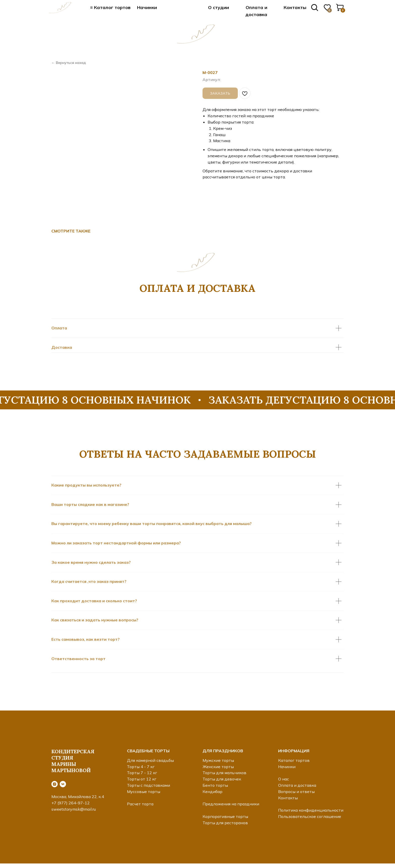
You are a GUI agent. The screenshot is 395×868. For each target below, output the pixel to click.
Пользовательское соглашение (310, 816)
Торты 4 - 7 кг (141, 767)
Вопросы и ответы (296, 792)
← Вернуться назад (69, 63)
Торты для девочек (222, 779)
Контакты (295, 7)
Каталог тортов (294, 760)
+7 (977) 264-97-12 (71, 803)
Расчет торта (140, 804)
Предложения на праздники (231, 804)
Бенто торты (215, 785)
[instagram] (55, 784)
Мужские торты (218, 760)
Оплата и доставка (297, 785)
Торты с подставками (149, 785)
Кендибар (212, 792)
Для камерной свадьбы (150, 760)
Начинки (147, 7)
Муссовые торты (144, 792)
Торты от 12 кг (142, 779)
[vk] (63, 784)
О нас (284, 779)
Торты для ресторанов (225, 823)
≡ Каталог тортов (110, 7)
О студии (219, 7)
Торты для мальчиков (224, 773)
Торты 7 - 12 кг (142, 773)
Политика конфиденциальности (311, 810)
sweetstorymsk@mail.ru (74, 809)
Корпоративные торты (225, 816)
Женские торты (218, 767)
